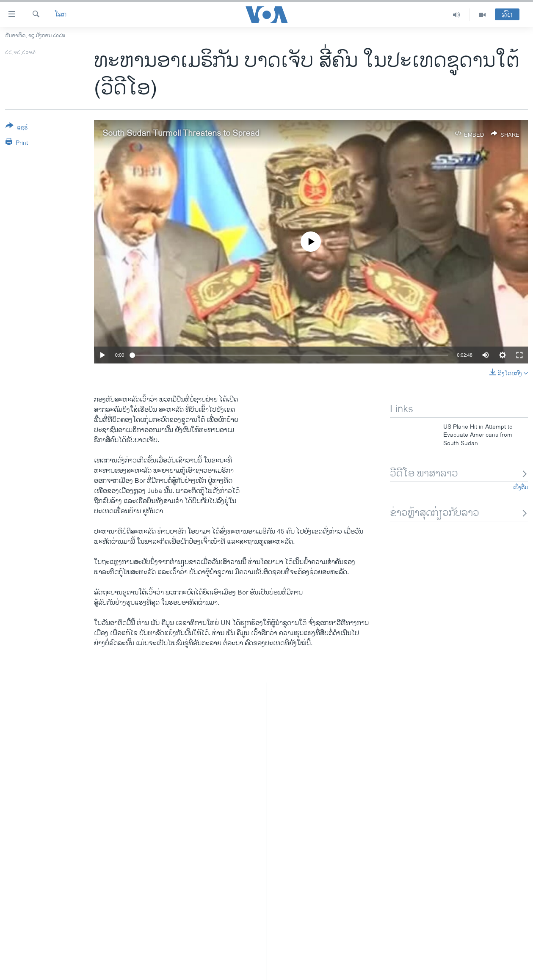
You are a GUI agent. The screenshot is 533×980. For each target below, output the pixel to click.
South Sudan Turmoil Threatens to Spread (181, 134)
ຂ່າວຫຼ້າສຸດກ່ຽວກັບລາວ (459, 513)
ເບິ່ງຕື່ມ (521, 487)
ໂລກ (61, 15)
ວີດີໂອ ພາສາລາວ (459, 474)
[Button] (17, 128)
